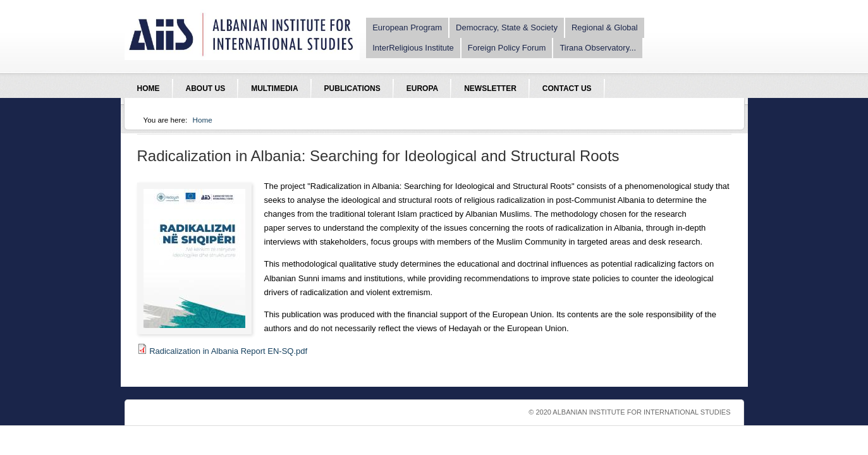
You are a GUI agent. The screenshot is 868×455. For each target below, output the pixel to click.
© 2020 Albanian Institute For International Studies (629, 412)
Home (203, 120)
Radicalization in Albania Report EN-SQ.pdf (228, 351)
